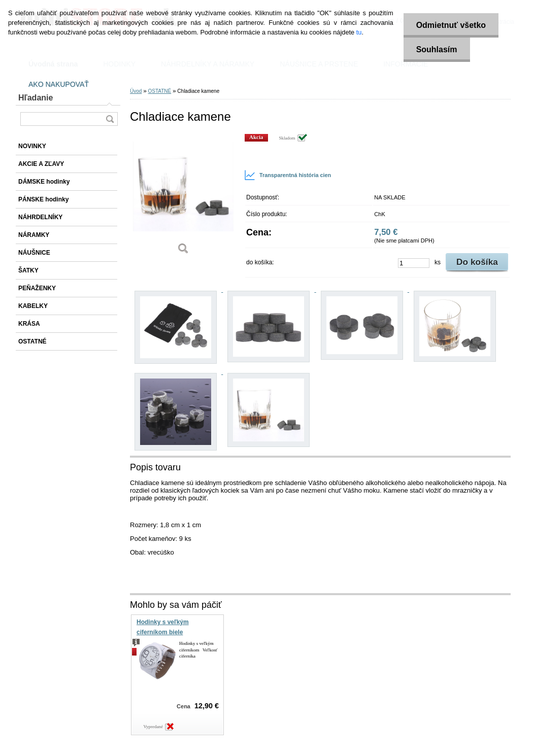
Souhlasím (437, 49)
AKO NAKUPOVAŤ (59, 84)
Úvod (136, 91)
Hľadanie (36, 98)
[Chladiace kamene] (183, 198)
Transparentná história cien (288, 175)
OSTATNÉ (159, 91)
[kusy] (414, 263)
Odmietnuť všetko (451, 25)
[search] (110, 119)
